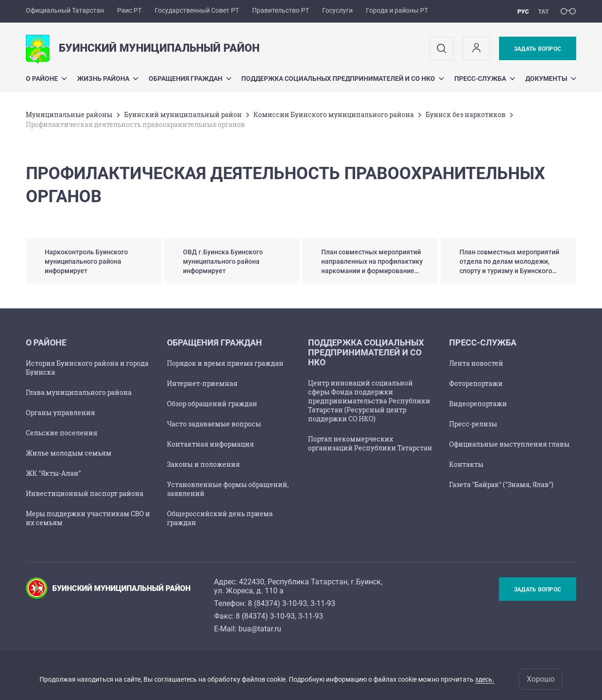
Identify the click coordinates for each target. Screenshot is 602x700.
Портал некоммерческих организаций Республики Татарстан (370, 443)
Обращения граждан (190, 79)
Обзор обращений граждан (212, 404)
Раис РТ (129, 10)
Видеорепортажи (478, 404)
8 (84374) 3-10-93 (277, 603)
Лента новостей (476, 363)
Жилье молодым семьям (69, 453)
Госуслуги (337, 10)
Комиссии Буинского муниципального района (334, 114)
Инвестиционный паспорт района (85, 493)
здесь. (485, 679)
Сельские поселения (62, 433)
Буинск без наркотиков (466, 114)
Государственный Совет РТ (197, 10)
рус (523, 12)
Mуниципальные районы (69, 114)
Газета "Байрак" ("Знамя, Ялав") (501, 484)
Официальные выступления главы (509, 444)
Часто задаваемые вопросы (214, 424)
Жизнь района (108, 79)
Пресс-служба (485, 79)
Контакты (466, 464)
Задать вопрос (538, 49)
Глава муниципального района (79, 392)
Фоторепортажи (476, 383)
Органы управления (60, 413)
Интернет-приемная (202, 383)
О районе (46, 79)
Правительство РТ (281, 10)
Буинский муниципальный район (183, 114)
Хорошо (541, 679)
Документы (551, 79)
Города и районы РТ (397, 10)
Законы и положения (203, 464)
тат (543, 12)
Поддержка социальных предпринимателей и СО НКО (343, 79)
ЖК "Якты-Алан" (53, 473)
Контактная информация (210, 444)
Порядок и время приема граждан (225, 363)
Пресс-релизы (473, 424)
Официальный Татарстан (65, 10)
